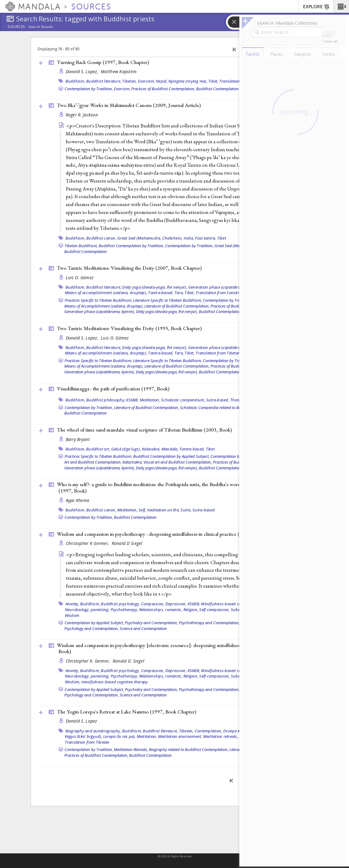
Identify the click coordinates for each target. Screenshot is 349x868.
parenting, (100, 610)
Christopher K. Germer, (88, 661)
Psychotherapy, (124, 610)
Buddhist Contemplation (217, 89)
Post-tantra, (205, 238)
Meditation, (150, 400)
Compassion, (153, 604)
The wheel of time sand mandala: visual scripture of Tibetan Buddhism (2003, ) (144, 430)
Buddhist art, (98, 449)
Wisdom (72, 615)
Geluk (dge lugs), (126, 449)
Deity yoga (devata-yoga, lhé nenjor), (155, 287)
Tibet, (213, 81)
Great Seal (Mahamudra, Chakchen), (150, 238)
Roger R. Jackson (82, 115)
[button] (341, 6)
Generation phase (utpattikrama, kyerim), (225, 287)
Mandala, (170, 449)
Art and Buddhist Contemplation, (93, 462)
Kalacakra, (151, 449)
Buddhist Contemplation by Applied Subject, (171, 456)
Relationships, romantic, (161, 610)
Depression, (176, 604)
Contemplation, (208, 731)
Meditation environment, (180, 736)
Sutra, (186, 510)
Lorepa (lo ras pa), (120, 736)
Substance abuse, (247, 610)
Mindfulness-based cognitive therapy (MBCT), (242, 604)
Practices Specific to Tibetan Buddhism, (98, 300)
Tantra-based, (161, 293)
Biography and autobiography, (93, 731)
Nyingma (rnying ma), (188, 81)
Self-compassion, (214, 610)
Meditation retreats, (221, 736)
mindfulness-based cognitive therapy (115, 682)
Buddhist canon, (101, 238)
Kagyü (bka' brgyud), (84, 736)
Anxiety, (72, 604)
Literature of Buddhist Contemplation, (177, 306)
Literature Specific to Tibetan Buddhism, (167, 300)
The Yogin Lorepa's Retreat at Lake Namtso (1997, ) (127, 712)
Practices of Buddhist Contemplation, (163, 89)
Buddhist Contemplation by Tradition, (131, 246)
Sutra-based (204, 510)
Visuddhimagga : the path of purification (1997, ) (113, 389)
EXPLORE (317, 7)
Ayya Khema (78, 500)
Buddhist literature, (104, 287)
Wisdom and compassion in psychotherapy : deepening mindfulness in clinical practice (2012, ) (161, 534)
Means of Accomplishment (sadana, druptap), (104, 306)
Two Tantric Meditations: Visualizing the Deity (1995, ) (129, 328)
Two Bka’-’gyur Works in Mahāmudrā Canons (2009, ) (129, 105)
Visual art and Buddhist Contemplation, (178, 462)
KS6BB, (132, 400)
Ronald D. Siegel (129, 661)
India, (189, 238)
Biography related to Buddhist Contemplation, (189, 749)
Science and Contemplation (143, 628)
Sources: (17, 27)
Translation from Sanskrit (218, 293)
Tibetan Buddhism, (81, 246)
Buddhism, (75, 81)
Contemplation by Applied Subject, (94, 623)
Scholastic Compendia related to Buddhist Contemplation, (230, 407)
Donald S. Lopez (81, 721)
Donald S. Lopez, (83, 71)
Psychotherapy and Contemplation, (209, 623)
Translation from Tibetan (242, 81)
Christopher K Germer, (88, 543)
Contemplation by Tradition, (89, 89)
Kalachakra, (132, 462)
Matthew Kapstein (119, 71)
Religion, (191, 610)
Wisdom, (73, 682)
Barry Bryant (78, 439)
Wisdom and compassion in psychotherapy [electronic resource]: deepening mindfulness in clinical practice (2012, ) (177, 648)
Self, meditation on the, (159, 510)
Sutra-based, (218, 400)
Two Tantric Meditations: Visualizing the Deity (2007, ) (129, 268)
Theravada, (240, 400)
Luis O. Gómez (80, 277)
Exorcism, (146, 81)
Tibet (222, 238)
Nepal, (162, 81)
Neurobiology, (77, 610)
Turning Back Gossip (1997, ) (103, 62)
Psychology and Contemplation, (92, 628)
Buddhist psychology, (120, 604)
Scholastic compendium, (183, 400)
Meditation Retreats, (131, 749)
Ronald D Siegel (127, 543)
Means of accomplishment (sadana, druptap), (106, 293)
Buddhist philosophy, (106, 400)
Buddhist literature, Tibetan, (111, 81)
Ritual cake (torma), (256, 736)
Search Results (41, 27)
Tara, (179, 293)
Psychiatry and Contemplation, (151, 623)
